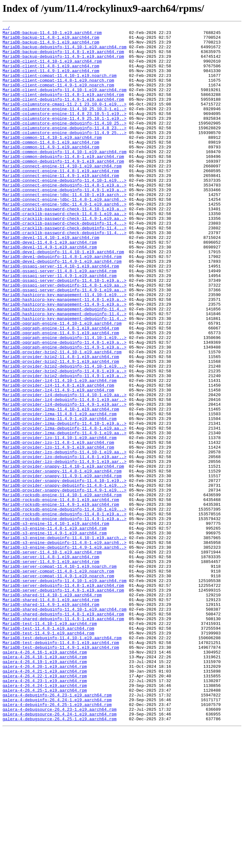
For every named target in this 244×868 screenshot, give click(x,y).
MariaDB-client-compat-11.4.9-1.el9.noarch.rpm (58, 97)
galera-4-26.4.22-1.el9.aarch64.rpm (45, 806)
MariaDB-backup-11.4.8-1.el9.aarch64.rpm (51, 40)
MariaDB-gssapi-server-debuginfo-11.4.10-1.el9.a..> (64, 332)
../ (6, 29)
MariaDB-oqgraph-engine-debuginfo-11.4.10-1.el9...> (64, 400)
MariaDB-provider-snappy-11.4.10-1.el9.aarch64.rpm (63, 555)
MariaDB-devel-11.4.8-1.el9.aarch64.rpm (50, 286)
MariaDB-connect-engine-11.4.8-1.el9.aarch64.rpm (61, 200)
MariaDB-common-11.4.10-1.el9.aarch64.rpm (52, 160)
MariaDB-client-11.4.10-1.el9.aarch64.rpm (52, 69)
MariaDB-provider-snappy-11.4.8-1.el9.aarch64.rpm (62, 560)
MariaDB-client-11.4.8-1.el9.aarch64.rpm (51, 74)
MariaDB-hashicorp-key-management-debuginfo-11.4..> (64, 366)
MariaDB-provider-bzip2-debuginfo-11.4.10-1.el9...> (64, 435)
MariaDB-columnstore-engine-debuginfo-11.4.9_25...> (64, 154)
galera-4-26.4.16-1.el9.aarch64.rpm (45, 778)
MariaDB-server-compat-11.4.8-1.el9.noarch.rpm (58, 681)
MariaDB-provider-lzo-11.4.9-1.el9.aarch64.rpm (58, 532)
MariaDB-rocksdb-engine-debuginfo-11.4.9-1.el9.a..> (64, 618)
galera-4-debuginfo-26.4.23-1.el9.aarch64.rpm (57, 829)
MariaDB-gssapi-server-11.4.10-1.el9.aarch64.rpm (61, 315)
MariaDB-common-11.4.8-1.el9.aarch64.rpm (51, 166)
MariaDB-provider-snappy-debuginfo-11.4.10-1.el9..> (64, 572)
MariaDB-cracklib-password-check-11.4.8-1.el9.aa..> (64, 252)
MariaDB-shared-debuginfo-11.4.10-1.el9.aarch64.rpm (64, 726)
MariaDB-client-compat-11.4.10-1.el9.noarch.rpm (60, 86)
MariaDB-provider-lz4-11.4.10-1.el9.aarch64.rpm (60, 452)
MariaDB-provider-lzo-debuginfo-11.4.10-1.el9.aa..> (64, 538)
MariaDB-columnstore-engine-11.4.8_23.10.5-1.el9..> (64, 132)
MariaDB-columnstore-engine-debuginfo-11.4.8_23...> (64, 149)
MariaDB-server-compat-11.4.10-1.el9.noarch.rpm (60, 675)
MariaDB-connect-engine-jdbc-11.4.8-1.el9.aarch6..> (64, 234)
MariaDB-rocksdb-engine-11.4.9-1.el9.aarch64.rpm (61, 600)
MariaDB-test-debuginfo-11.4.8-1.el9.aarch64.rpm (61, 766)
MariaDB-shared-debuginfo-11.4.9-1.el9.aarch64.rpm (63, 738)
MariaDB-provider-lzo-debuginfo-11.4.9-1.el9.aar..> (64, 549)
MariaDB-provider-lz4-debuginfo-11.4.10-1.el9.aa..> (64, 469)
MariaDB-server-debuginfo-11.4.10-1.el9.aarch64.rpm (64, 692)
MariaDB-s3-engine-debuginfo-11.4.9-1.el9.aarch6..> (64, 652)
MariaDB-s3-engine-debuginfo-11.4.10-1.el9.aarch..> (64, 641)
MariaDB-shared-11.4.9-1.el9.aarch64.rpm (51, 721)
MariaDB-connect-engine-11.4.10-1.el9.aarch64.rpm (62, 194)
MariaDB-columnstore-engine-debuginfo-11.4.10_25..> (64, 143)
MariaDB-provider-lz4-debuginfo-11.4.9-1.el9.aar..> (64, 480)
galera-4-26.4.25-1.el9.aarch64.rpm (45, 824)
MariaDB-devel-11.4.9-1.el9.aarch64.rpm (50, 292)
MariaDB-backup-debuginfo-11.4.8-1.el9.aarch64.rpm (63, 57)
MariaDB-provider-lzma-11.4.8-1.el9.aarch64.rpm (60, 492)
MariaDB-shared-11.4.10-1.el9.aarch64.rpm (52, 709)
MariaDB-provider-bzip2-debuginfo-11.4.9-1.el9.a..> (64, 446)
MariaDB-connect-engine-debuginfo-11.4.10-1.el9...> (64, 212)
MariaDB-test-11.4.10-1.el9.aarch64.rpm (50, 743)
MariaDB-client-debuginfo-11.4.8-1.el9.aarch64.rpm (63, 109)
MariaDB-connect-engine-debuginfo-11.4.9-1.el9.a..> (64, 223)
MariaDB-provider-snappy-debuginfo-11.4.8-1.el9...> (64, 578)
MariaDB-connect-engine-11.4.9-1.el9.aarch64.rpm (61, 206)
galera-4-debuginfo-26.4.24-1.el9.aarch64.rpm (57, 835)
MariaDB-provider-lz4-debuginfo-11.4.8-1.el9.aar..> (64, 475)
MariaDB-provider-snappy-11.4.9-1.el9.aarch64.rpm (62, 566)
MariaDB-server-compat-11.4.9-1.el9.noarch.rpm (58, 686)
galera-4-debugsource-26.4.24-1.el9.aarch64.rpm (60, 852)
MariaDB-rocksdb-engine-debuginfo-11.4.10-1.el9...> (64, 606)
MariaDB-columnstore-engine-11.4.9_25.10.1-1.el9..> (64, 137)
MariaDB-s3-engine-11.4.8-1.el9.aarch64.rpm (55, 629)
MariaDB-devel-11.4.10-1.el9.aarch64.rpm (51, 280)
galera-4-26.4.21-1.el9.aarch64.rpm (45, 801)
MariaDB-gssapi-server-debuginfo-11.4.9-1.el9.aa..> (64, 343)
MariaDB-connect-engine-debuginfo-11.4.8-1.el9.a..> (64, 217)
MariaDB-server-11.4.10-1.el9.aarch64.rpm (52, 658)
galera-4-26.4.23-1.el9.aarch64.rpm (45, 812)
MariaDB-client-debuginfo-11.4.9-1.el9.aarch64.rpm (63, 114)
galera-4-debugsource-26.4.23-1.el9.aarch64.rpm (60, 846)
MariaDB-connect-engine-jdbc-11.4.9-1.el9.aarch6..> (64, 240)
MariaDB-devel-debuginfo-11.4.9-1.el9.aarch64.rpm (62, 309)
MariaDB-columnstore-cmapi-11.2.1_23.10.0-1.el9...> (64, 120)
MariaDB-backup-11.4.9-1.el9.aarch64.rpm (51, 46)
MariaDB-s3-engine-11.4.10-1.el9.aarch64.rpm (56, 623)
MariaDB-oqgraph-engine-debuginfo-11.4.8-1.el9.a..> (64, 406)
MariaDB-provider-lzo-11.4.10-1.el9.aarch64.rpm (60, 520)
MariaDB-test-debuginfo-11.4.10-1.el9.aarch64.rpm (62, 761)
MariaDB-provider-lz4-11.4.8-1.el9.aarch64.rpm (58, 458)
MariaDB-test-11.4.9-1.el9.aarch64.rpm (48, 755)
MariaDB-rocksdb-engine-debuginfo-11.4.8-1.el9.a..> (64, 612)
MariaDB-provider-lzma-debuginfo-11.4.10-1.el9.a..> (64, 503)
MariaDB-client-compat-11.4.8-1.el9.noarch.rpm (58, 92)
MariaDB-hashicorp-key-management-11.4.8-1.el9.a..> (64, 355)
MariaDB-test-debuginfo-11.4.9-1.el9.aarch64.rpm (61, 772)
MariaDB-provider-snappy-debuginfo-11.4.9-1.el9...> (64, 583)
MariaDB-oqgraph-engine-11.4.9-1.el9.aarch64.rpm (61, 395)
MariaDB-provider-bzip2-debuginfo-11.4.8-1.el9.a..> (64, 440)
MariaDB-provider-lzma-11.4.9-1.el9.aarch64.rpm (60, 498)
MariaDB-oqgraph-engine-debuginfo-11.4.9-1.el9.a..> (64, 412)
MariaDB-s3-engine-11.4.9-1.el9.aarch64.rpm (55, 635)
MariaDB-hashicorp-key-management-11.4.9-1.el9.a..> (64, 360)
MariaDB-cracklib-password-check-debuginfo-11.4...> (64, 263)
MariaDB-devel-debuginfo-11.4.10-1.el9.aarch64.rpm (63, 297)
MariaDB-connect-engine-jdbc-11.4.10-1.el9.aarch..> (64, 229)
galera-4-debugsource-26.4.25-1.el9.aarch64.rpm (60, 858)
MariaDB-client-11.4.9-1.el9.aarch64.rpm (51, 80)
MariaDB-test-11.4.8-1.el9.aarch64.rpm (48, 749)
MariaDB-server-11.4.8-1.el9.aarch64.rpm (51, 663)
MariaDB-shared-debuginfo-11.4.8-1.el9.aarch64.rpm (63, 732)
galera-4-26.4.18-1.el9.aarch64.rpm (45, 783)
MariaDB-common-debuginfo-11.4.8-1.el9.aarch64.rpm (63, 183)
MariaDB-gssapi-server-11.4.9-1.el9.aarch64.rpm (60, 326)
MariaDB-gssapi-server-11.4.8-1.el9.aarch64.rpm (60, 320)
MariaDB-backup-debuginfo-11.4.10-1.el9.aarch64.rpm (64, 51)
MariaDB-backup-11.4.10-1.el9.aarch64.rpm (52, 34)
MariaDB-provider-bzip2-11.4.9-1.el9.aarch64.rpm (61, 429)
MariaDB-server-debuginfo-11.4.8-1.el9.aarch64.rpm (63, 698)
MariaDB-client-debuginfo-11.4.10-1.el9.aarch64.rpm (64, 103)
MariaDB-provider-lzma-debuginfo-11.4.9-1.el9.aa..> (64, 515)
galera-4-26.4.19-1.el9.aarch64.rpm (45, 789)
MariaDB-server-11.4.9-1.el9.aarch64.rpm (51, 669)
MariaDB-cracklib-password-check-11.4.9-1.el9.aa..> (64, 257)
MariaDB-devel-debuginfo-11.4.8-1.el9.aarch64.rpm (62, 303)
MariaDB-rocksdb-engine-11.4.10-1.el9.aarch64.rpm (62, 589)
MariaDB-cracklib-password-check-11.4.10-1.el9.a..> (64, 246)
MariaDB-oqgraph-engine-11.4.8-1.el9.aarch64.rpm (61, 389)
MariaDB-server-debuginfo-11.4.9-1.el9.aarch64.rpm (63, 703)
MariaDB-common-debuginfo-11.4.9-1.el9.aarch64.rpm (63, 189)
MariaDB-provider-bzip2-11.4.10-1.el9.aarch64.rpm (62, 417)
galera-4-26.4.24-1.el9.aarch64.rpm (45, 818)
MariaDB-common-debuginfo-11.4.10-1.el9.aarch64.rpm (64, 177)
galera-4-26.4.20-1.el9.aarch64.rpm (45, 795)
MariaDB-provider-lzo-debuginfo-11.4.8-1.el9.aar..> (64, 543)
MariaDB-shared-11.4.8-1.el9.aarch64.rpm (51, 715)
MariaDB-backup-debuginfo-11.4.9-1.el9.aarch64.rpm (63, 63)
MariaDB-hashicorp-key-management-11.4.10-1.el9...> (64, 349)
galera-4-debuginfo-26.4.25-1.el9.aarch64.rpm (57, 841)
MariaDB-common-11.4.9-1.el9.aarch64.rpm (51, 172)
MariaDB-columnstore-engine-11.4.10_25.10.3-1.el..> (64, 126)
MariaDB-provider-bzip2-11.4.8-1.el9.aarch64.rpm (61, 423)
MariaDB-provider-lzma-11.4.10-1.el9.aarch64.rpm (61, 486)
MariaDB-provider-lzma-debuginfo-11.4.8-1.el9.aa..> (64, 509)
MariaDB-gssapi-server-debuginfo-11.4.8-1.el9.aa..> (64, 337)
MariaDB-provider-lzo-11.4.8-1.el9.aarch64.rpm (58, 526)
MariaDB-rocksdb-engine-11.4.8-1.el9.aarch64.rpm (61, 595)
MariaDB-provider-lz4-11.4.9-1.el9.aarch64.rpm (58, 463)
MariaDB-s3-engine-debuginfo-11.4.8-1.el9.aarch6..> (64, 646)
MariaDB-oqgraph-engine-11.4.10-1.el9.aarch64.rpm (62, 383)
